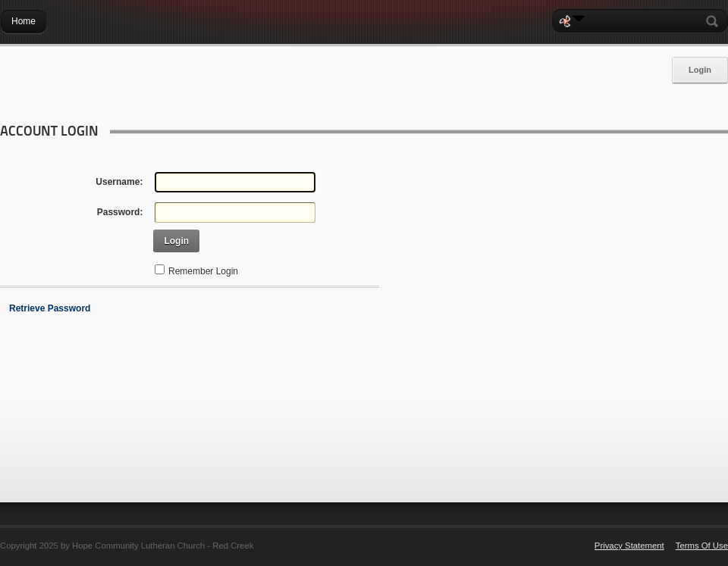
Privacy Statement (629, 546)
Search (715, 21)
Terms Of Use (702, 546)
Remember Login (203, 271)
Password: (120, 212)
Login (700, 70)
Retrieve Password (50, 308)
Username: (119, 182)
